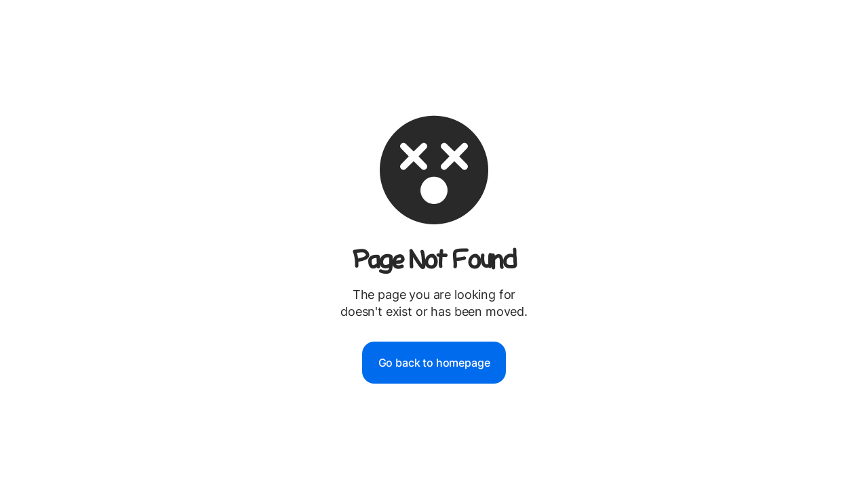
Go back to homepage (434, 363)
